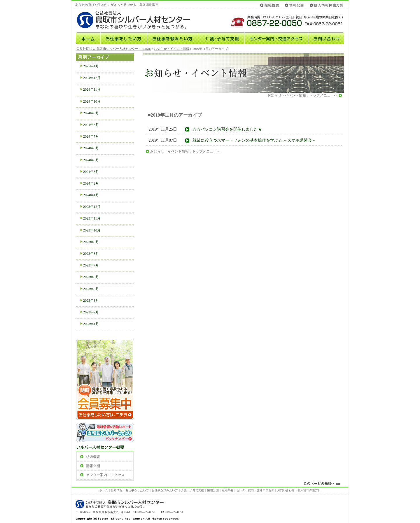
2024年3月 (91, 172)
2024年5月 (91, 160)
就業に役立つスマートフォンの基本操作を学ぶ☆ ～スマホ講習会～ (254, 140)
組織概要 (270, 5)
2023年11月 (92, 218)
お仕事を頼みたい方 (173, 38)
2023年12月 (92, 207)
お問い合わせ (326, 38)
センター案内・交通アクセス (276, 38)
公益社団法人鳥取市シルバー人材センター (139, 20)
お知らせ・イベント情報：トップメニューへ (302, 95)
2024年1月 (91, 195)
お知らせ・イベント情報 (172, 49)
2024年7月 (91, 136)
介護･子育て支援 (221, 38)
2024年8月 (91, 125)
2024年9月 (91, 113)
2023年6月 (91, 277)
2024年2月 (91, 183)
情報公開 (294, 5)
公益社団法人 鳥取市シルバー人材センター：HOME (114, 49)
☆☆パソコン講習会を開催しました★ (227, 129)
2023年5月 (91, 289)
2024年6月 (91, 148)
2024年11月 (92, 89)
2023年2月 (91, 312)
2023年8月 (91, 254)
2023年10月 (92, 230)
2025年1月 (91, 66)
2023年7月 (91, 265)
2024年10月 (92, 101)
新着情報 (117, 490)
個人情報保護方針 (325, 5)
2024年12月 (92, 78)
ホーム (88, 38)
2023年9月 (91, 242)
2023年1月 (91, 324)
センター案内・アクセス (105, 475)
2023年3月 (91, 301)
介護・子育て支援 (192, 490)
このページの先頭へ (210, 484)
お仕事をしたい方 (124, 38)
